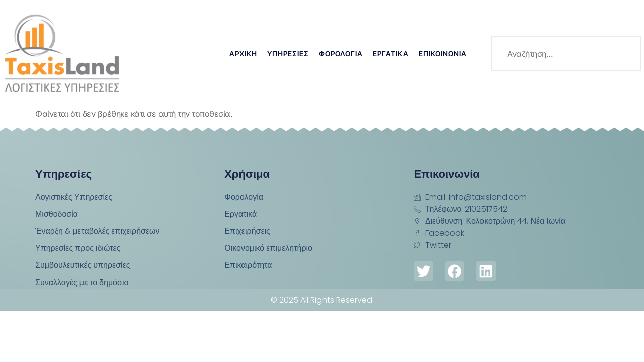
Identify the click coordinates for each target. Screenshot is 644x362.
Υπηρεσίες (288, 54)
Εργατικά (391, 54)
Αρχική (243, 54)
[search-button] (623, 54)
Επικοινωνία (443, 54)
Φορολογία (341, 54)
